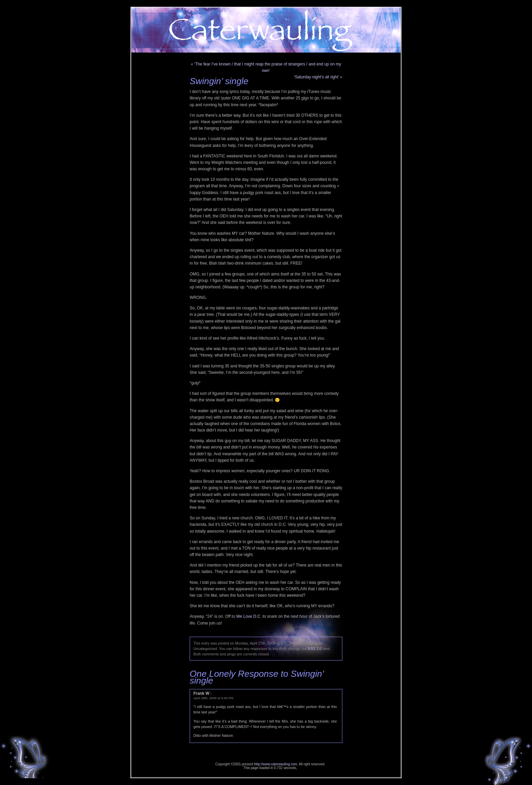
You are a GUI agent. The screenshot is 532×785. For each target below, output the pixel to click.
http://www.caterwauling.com (276, 764)
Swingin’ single (219, 81)
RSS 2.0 (315, 649)
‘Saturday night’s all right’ (316, 77)
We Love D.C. (249, 616)
